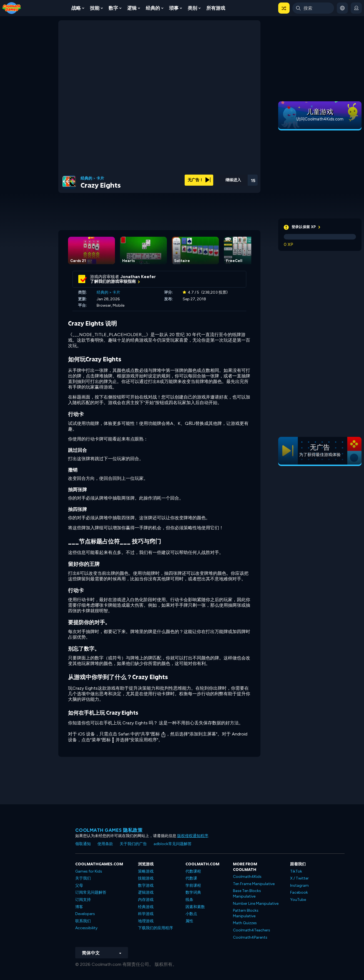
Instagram (299, 885)
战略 (76, 8)
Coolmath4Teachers (252, 930)
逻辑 (132, 8)
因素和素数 (195, 907)
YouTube (298, 900)
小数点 (191, 914)
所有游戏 (216, 8)
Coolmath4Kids (247, 877)
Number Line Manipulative (256, 904)
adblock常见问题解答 (173, 844)
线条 (189, 900)
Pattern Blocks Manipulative (246, 913)
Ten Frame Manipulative (254, 884)
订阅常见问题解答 (91, 892)
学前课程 (193, 885)
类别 (192, 8)
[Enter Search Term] (313, 8)
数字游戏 (146, 885)
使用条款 (105, 844)
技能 (95, 8)
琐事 (174, 8)
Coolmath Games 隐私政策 (109, 830)
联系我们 (83, 921)
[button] (284, 8)
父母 (79, 885)
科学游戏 (146, 914)
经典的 (153, 8)
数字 (113, 8)
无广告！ (199, 180)
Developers (85, 914)
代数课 (191, 878)
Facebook (299, 892)
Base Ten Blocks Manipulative (247, 894)
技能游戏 (146, 878)
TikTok (296, 871)
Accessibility (86, 928)
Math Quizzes (245, 923)
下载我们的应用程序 (155, 928)
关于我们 (83, 878)
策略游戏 (146, 871)
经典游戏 (146, 907)
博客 (79, 907)
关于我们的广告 (133, 844)
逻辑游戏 (146, 892)
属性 (189, 921)
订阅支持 (83, 900)
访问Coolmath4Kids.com (320, 119)
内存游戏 (146, 900)
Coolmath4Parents (250, 937)
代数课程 (193, 871)
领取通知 (83, 844)
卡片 (100, 178)
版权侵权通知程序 (193, 836)
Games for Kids (89, 871)
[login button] (356, 8)
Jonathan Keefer (138, 277)
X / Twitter (299, 878)
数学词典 (193, 892)
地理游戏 (146, 921)
